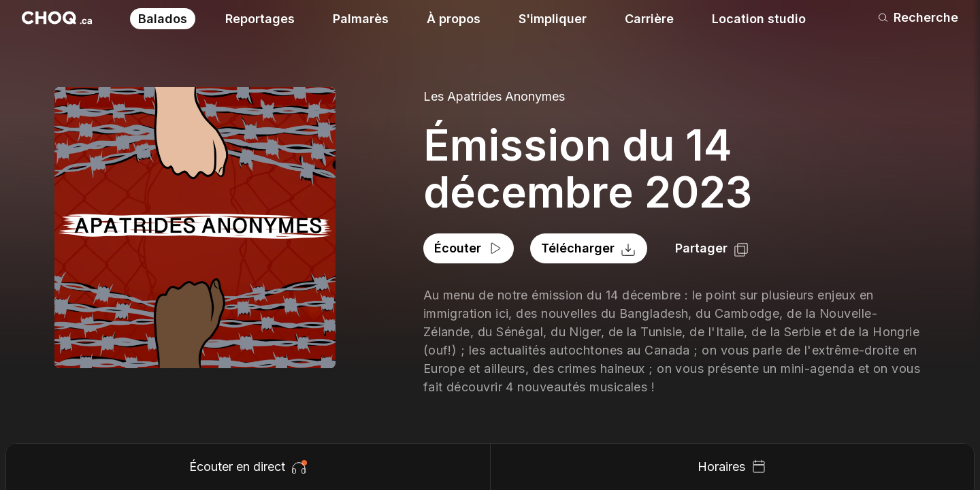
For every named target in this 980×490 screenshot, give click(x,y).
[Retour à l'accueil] (57, 18)
